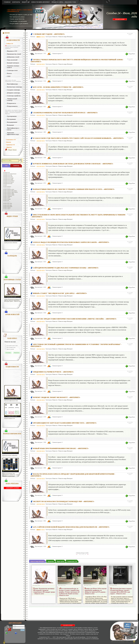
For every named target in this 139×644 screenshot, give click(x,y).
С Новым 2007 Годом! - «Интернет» (49, 34)
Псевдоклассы (12, 103)
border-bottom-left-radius (10, 191)
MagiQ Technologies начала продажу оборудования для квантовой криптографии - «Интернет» (73, 475)
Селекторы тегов (12, 70)
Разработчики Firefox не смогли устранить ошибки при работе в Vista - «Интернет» (74, 189)
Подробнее (132, 54)
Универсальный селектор (12, 100)
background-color (8, 177)
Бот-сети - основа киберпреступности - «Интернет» (58, 87)
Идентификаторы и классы (13, 129)
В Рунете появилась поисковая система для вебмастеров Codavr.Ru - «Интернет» (73, 164)
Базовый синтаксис (13, 63)
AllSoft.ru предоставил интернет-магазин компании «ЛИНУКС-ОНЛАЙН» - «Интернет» (75, 319)
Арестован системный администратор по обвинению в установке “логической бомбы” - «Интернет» (76, 345)
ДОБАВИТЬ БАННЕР (120, 19)
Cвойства (16, 166)
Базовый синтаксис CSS (9, 419)
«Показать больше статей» (82, 553)
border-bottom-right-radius (10, 192)
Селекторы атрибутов (14, 96)
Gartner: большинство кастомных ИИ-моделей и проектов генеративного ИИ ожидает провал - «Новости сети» (13, 300)
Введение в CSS (12, 51)
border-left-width (8, 206)
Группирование (12, 116)
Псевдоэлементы (12, 106)
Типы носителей (12, 60)
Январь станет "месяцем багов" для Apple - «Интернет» (60, 293)
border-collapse (8, 196)
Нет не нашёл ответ (11, 347)
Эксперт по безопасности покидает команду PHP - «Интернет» (64, 501)
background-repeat (8, 182)
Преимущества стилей (14, 54)
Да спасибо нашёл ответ (12, 346)
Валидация (10, 125)
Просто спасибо (10, 349)
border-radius (7, 208)
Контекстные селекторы (15, 87)
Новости (55, 37)
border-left (6, 200)
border (5, 185)
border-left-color (8, 203)
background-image (8, 178)
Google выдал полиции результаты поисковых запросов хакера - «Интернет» (71, 242)
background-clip (8, 175)
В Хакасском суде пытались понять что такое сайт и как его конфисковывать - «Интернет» (78, 138)
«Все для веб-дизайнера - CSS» (120, 642)
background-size (8, 184)
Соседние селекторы (13, 90)
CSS (6, 166)
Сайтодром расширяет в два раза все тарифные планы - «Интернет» (66, 268)
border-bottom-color (9, 189)
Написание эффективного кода (13, 133)
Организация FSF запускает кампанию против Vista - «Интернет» (65, 423)
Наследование (11, 119)
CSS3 (9, 76)
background (6, 173)
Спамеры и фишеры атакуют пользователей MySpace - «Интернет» (65, 113)
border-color (7, 198)
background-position (9, 181)
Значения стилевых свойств (13, 67)
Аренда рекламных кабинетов (11, 243)
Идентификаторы (12, 84)
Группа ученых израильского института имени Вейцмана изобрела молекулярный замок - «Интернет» (77, 61)
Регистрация (11, 633)
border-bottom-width (9, 195)
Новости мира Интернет (66, 37)
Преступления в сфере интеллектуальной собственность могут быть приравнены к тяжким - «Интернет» (78, 216)
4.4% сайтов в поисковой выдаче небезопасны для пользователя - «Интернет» (71, 527)
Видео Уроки (12, 150)
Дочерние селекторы (14, 93)
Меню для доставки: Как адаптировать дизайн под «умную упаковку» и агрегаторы (11, 475)
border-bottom (7, 187)
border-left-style (8, 205)
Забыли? (20, 633)
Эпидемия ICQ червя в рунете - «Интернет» (53, 372)
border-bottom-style (9, 194)
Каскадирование (12, 122)
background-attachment (10, 174)
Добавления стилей (13, 57)
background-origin (8, 179)
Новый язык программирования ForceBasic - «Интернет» (61, 448)
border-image (7, 199)
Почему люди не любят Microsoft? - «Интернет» (57, 397)
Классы (9, 73)
